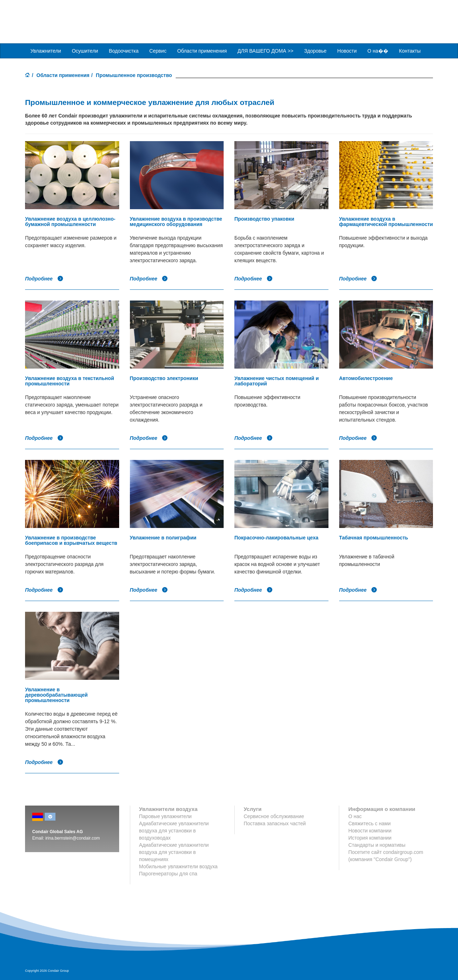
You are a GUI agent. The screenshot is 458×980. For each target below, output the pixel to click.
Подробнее (44, 278)
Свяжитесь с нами (369, 823)
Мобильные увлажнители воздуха (179, 866)
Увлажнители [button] (46, 51)
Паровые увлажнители (165, 816)
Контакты (410, 51)
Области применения (63, 75)
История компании (370, 837)
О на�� (378, 51)
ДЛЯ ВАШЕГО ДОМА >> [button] (265, 51)
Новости (347, 51)
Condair (66, 16)
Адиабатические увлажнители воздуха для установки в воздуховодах (174, 830)
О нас (355, 816)
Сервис (158, 51)
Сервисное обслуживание (274, 816)
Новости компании (370, 830)
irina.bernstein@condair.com (73, 838)
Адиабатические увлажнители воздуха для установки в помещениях (174, 852)
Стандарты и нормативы (377, 845)
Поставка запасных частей (275, 823)
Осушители (85, 51)
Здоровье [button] (315, 51)
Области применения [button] (202, 51)
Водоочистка (124, 51)
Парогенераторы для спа (168, 873)
